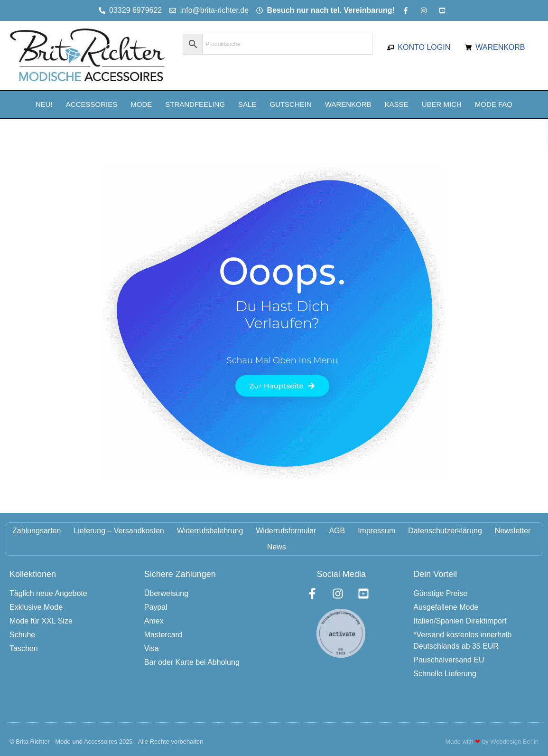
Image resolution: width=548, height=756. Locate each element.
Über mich (442, 104)
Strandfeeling (195, 104)
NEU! (44, 104)
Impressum (376, 531)
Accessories (92, 104)
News (277, 547)
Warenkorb (348, 104)
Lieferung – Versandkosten (119, 531)
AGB (337, 531)
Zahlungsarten (37, 531)
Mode (141, 104)
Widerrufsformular (286, 531)
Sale (247, 104)
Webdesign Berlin (514, 742)
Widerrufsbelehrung (210, 531)
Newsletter (513, 531)
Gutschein (290, 104)
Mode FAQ (494, 104)
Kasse (397, 104)
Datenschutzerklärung (445, 531)
